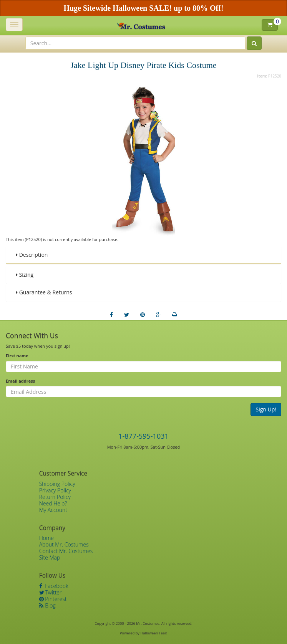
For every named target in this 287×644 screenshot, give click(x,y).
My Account (53, 510)
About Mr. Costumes (64, 544)
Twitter (51, 592)
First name (17, 356)
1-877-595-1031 (143, 436)
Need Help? (53, 503)
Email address (20, 381)
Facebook (54, 586)
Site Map (50, 557)
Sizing (25, 275)
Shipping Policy (57, 484)
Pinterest (53, 599)
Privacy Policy (55, 490)
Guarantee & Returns (44, 292)
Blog (47, 605)
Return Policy (55, 497)
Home (46, 538)
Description (32, 255)
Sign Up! (266, 409)
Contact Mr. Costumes (66, 551)
